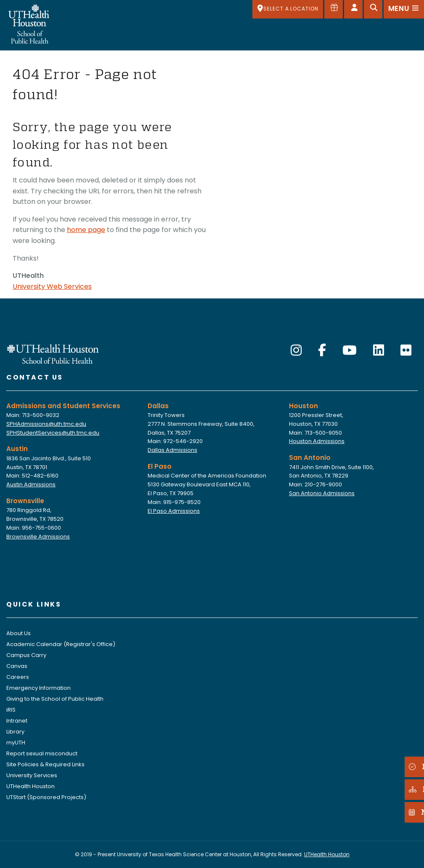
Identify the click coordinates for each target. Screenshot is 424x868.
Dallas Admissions (172, 450)
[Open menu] (404, 9)
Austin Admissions (31, 484)
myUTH (16, 743)
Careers (18, 677)
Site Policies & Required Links (45, 764)
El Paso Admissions (174, 511)
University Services (32, 775)
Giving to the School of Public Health (55, 699)
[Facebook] (322, 351)
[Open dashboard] (353, 9)
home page (86, 230)
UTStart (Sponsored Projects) (46, 797)
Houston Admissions (317, 441)
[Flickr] (406, 351)
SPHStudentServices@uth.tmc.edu (53, 433)
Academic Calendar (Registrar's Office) (61, 644)
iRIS (11, 710)
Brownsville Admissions (38, 537)
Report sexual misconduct (42, 753)
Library (15, 732)
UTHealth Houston (30, 786)
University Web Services (52, 286)
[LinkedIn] (379, 351)
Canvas (17, 666)
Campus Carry (26, 655)
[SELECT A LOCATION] (288, 9)
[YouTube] (350, 351)
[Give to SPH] (334, 9)
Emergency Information (38, 688)
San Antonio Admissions (322, 493)
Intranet (17, 721)
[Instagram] (296, 351)
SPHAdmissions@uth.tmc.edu (46, 424)
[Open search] (373, 9)
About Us (19, 633)
